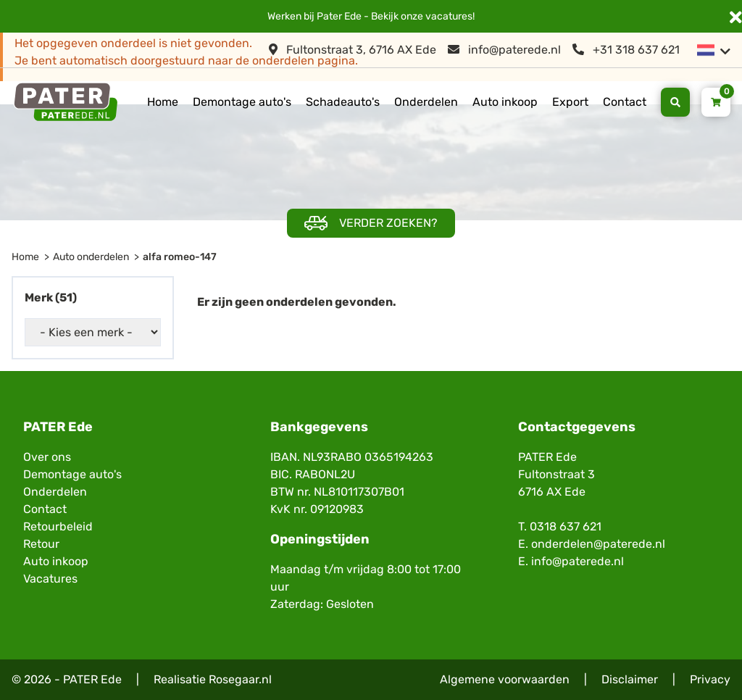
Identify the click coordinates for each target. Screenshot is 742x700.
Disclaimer (630, 679)
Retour (41, 544)
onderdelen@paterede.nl (598, 544)
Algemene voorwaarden (505, 679)
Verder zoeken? (371, 224)
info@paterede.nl (504, 50)
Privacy (710, 679)
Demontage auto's (242, 102)
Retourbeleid (58, 526)
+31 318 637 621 (626, 50)
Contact (625, 102)
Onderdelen (426, 102)
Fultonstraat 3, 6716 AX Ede (353, 50)
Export (570, 102)
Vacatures (50, 579)
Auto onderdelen (91, 257)
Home (163, 102)
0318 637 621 (566, 526)
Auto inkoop (505, 102)
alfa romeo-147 (180, 257)
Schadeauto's (343, 102)
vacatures (449, 16)
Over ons (47, 457)
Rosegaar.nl (240, 679)
